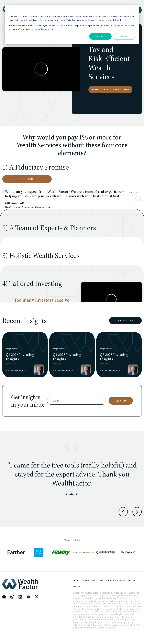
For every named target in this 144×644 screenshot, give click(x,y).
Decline (124, 36)
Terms (76, 580)
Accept (100, 36)
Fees (101, 580)
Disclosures (89, 580)
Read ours (27, 179)
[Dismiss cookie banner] (134, 11)
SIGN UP (121, 401)
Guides (132, 580)
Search (76, 587)
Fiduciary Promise (116, 580)
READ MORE (125, 320)
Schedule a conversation (110, 89)
